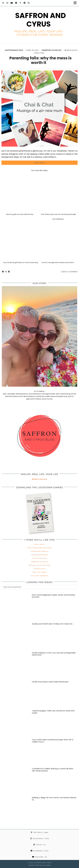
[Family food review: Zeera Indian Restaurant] (15, 694)
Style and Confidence (40, 576)
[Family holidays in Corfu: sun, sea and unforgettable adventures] (15, 665)
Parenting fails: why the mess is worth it (40, 60)
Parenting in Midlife (52, 50)
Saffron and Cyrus (40, 20)
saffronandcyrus (14, 50)
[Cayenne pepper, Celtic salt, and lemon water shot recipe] (15, 723)
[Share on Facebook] (3, 272)
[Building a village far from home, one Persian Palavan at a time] (15, 810)
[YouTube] (12, 3)
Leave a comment (69, 272)
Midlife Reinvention (40, 555)
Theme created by (39, 865)
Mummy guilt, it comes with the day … (20, 214)
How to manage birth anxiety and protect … (58, 262)
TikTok (40, 845)
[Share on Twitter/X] (6, 272)
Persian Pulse (40, 569)
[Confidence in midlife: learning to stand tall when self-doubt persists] (15, 781)
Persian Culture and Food (40, 565)
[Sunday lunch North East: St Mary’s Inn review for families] (15, 636)
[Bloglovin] (20, 3)
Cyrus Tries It (39, 544)
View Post (39, 163)
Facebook (40, 851)
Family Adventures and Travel (39, 548)
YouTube (40, 857)
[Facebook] (16, 3)
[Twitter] (3, 3)
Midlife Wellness (40, 558)
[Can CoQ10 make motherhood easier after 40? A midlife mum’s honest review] (15, 752)
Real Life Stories (40, 572)
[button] (76, 3)
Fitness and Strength (40, 551)
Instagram (40, 839)
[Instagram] (7, 3)
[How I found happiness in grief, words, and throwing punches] (15, 608)
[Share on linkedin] (9, 272)
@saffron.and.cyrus (39, 479)
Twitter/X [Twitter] (39, 832)
